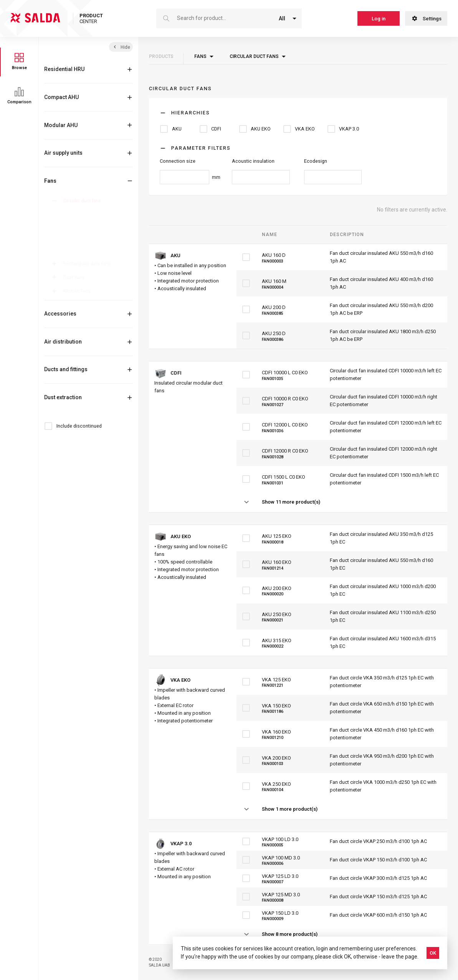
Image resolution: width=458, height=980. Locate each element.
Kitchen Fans (78, 291)
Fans (50, 181)
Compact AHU (61, 97)
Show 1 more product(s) (290, 809)
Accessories (60, 314)
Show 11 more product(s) (291, 502)
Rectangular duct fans (88, 264)
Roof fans (75, 278)
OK (433, 953)
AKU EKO (78, 231)
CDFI (73, 222)
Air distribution (63, 342)
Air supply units (63, 153)
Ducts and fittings (66, 369)
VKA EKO (78, 241)
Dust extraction (63, 397)
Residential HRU (64, 69)
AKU (73, 212)
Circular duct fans (83, 201)
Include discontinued (79, 426)
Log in (379, 19)
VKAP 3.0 (78, 251)
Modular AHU (61, 125)
